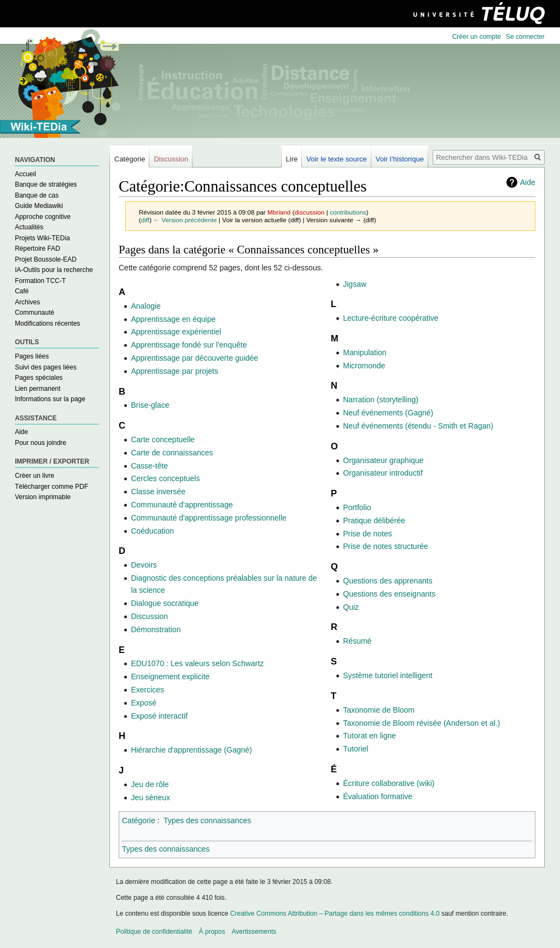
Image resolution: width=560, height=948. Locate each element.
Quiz (351, 607)
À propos (212, 932)
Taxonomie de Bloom (379, 710)
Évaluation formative (378, 796)
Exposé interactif (159, 716)
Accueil (25, 174)
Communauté (34, 313)
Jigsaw (355, 284)
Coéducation (152, 531)
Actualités (29, 227)
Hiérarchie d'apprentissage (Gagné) (191, 750)
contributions (348, 212)
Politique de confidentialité (154, 932)
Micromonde (364, 366)
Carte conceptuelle (163, 440)
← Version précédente (185, 220)
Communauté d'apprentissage (182, 505)
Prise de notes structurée (386, 546)
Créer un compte (477, 37)
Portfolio (357, 507)
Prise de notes (367, 534)
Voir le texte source (337, 159)
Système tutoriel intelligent (387, 675)
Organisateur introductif (383, 473)
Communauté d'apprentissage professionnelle (208, 518)
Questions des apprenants (387, 581)
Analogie (146, 306)
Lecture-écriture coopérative (390, 318)
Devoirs (144, 565)
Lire (292, 159)
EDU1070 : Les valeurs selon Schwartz (197, 663)
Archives (27, 302)
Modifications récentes (47, 323)
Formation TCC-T (40, 281)
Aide (528, 182)
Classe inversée (158, 492)
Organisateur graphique (383, 460)
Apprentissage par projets (174, 371)
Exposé (144, 703)
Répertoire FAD (37, 248)
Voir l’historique (400, 159)
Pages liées (32, 356)
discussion (310, 212)
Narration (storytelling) (381, 400)
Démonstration (156, 629)
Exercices (147, 690)
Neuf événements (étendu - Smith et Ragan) (418, 426)
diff (145, 220)
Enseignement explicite (170, 677)
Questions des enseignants (389, 594)
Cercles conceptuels (165, 478)
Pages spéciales (39, 378)
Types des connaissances (207, 820)
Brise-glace (150, 405)
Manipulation (364, 352)
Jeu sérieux (150, 797)
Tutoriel (355, 749)
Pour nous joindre (40, 443)
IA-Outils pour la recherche (54, 270)
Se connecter (525, 37)
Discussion (149, 616)
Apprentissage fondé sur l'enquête (189, 345)
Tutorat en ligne (369, 736)
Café (22, 291)
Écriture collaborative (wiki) (389, 783)
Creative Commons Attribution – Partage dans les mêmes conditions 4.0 (335, 914)
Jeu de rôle (150, 784)
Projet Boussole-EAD (46, 259)
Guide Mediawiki (39, 206)
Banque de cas (37, 195)
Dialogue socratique (165, 603)
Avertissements (254, 932)
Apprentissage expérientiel (176, 332)
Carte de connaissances (172, 453)
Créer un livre (34, 476)
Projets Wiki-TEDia (42, 238)
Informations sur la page (50, 399)
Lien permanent (37, 389)
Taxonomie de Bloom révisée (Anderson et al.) (421, 723)
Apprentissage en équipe (173, 319)
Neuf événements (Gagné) (388, 413)
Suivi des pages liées (46, 367)
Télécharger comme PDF (51, 487)
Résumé (357, 641)
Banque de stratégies (46, 184)
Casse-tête (149, 466)
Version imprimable (43, 497)
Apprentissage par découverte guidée (194, 358)
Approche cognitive (43, 217)
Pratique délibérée (374, 521)
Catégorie (139, 820)
